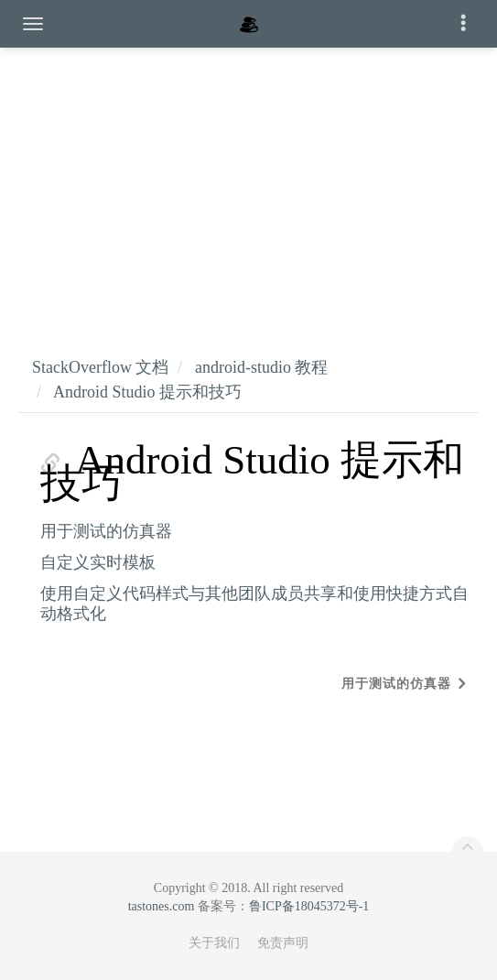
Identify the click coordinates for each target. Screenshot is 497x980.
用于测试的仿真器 (106, 531)
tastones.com (162, 906)
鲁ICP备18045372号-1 (309, 906)
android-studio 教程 (262, 367)
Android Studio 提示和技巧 (147, 392)
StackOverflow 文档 (100, 367)
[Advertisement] (248, 183)
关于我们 (214, 943)
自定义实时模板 (98, 562)
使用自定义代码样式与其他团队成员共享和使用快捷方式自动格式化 (254, 604)
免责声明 (283, 943)
